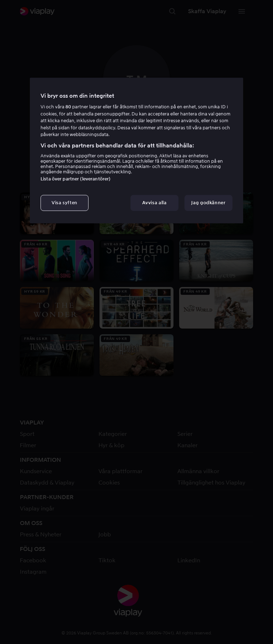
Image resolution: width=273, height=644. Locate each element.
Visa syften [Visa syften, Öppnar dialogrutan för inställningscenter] (65, 203)
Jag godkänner (208, 203)
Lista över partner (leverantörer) (76, 179)
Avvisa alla (154, 203)
